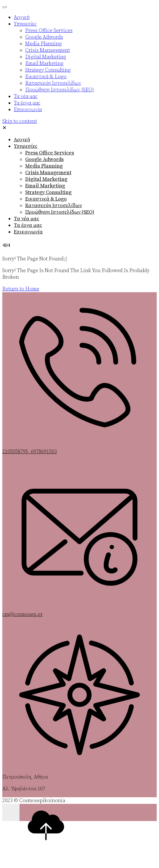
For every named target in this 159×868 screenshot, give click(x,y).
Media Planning (44, 166)
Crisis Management (48, 173)
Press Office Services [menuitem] (49, 31)
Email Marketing (45, 186)
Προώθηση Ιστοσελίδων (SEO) (60, 212)
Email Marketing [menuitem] (44, 63)
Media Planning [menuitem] (44, 44)
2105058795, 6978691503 (30, 452)
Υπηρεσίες (25, 146)
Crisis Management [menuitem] (48, 50)
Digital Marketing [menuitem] (46, 57)
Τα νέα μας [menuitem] (26, 96)
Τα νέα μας (26, 219)
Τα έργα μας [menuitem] (27, 103)
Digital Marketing (46, 179)
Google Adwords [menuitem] (44, 37)
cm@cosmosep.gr (22, 614)
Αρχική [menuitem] (22, 17)
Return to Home (21, 289)
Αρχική (22, 140)
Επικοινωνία (28, 232)
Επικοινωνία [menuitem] (28, 110)
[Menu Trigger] (5, 7)
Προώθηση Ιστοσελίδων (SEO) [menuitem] (60, 90)
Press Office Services (50, 153)
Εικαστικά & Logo (46, 199)
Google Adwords (44, 159)
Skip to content (20, 121)
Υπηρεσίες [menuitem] (25, 24)
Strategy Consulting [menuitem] (48, 70)
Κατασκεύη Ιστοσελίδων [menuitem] (53, 83)
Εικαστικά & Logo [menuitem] (46, 77)
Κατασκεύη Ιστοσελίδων (54, 206)
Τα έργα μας (28, 225)
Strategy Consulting (48, 192)
